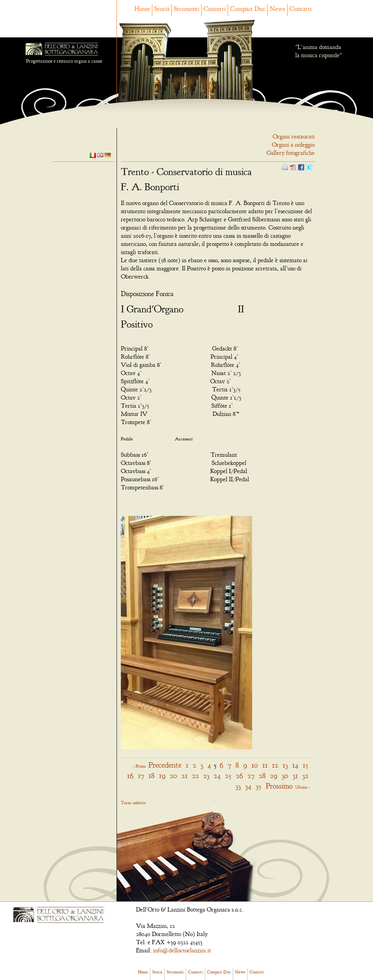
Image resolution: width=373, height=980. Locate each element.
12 (275, 765)
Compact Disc (248, 9)
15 (306, 765)
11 (265, 765)
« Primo (139, 766)
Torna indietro (133, 803)
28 (262, 776)
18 (152, 776)
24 (217, 776)
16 (130, 776)
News (277, 9)
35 (259, 786)
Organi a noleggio (293, 145)
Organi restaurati (294, 137)
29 (274, 776)
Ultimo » (303, 787)
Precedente (165, 765)
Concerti (215, 9)
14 (295, 765)
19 (162, 776)
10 (255, 765)
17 (141, 776)
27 (251, 776)
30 (285, 776)
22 (195, 776)
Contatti (301, 9)
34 (248, 786)
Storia (162, 9)
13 (285, 765)
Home (142, 9)
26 (240, 776)
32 (305, 776)
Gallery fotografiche (291, 153)
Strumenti (186, 9)
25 (228, 776)
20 (173, 776)
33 (238, 786)
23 (206, 776)
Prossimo (279, 786)
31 (295, 776)
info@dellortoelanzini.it (182, 950)
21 (185, 776)
